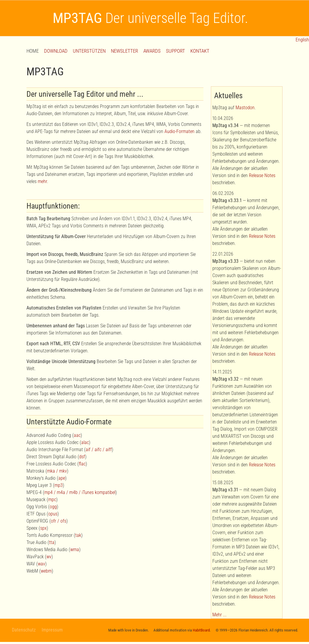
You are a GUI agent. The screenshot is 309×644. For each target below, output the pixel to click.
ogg (53, 507)
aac (77, 435)
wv (49, 557)
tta (52, 542)
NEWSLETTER (124, 51)
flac (82, 464)
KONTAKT (200, 51)
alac (85, 442)
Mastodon (245, 108)
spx (43, 528)
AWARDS (152, 51)
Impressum (52, 630)
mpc (52, 500)
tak (78, 535)
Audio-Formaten (179, 131)
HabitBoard (201, 630)
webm (46, 571)
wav (41, 564)
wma (75, 550)
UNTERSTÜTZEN (89, 51)
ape (62, 478)
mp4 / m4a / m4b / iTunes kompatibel (80, 492)
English (302, 40)
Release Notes (262, 175)
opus (53, 514)
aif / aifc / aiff (99, 450)
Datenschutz (24, 630)
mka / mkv (57, 471)
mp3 (59, 485)
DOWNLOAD (56, 51)
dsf (82, 457)
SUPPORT (175, 51)
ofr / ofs (59, 521)
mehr (42, 181)
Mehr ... (219, 615)
